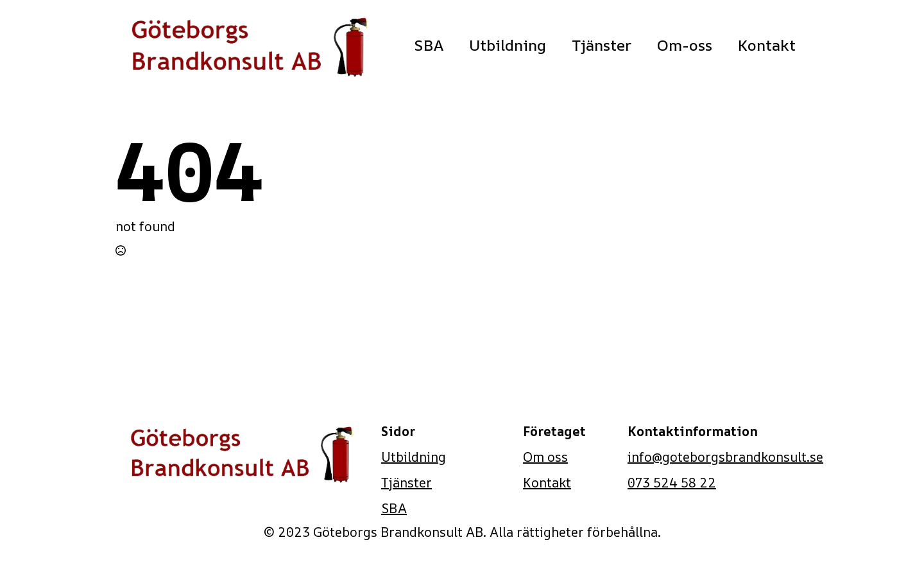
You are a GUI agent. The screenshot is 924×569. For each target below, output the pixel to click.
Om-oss (685, 45)
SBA (429, 45)
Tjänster (602, 45)
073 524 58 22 (672, 483)
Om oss (545, 457)
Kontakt (767, 45)
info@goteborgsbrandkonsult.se (725, 457)
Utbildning (508, 45)
